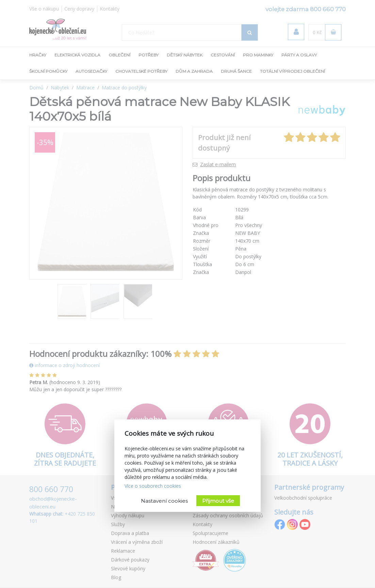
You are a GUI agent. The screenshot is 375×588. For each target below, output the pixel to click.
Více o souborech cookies (153, 486)
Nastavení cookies (164, 501)
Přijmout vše (218, 501)
